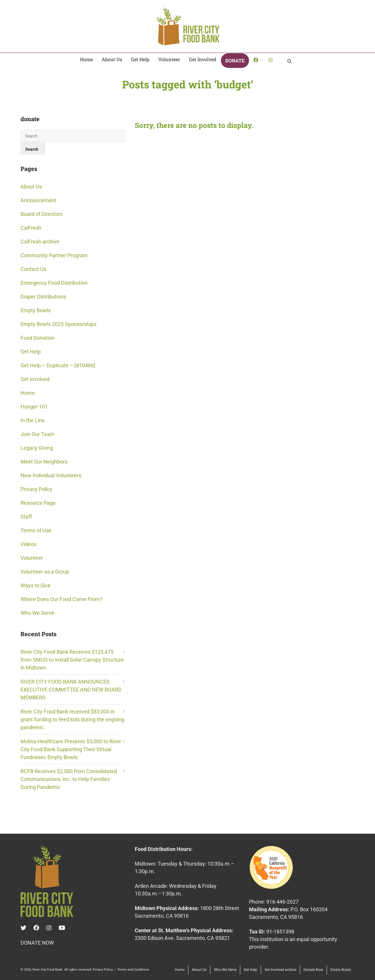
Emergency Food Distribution (54, 283)
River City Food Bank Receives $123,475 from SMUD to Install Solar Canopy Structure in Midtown (72, 660)
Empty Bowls (36, 310)
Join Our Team (37, 434)
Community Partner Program (54, 255)
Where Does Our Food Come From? (62, 599)
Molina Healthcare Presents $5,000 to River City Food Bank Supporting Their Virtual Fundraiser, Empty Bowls (71, 749)
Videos (28, 544)
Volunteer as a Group (45, 572)
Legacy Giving (37, 448)
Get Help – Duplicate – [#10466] (58, 365)
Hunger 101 (34, 407)
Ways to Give (36, 585)
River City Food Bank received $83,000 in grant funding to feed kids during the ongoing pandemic (72, 719)
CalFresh (31, 228)
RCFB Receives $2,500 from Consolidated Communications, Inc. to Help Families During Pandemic (69, 779)
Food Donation (37, 338)
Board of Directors (41, 214)
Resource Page (38, 503)
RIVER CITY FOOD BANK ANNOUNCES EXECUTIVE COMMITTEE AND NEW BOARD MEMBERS (71, 690)
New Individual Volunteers (51, 475)
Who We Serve (37, 613)
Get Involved (35, 379)
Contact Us (33, 269)
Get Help (31, 352)
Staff (26, 517)
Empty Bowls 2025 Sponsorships (58, 324)
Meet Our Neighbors (44, 462)
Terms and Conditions (133, 970)
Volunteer (32, 558)
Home (28, 393)
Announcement (39, 200)
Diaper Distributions (43, 297)
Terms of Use (36, 530)
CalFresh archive (40, 242)
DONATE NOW (37, 943)
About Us (31, 187)
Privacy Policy (36, 489)
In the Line (33, 420)
